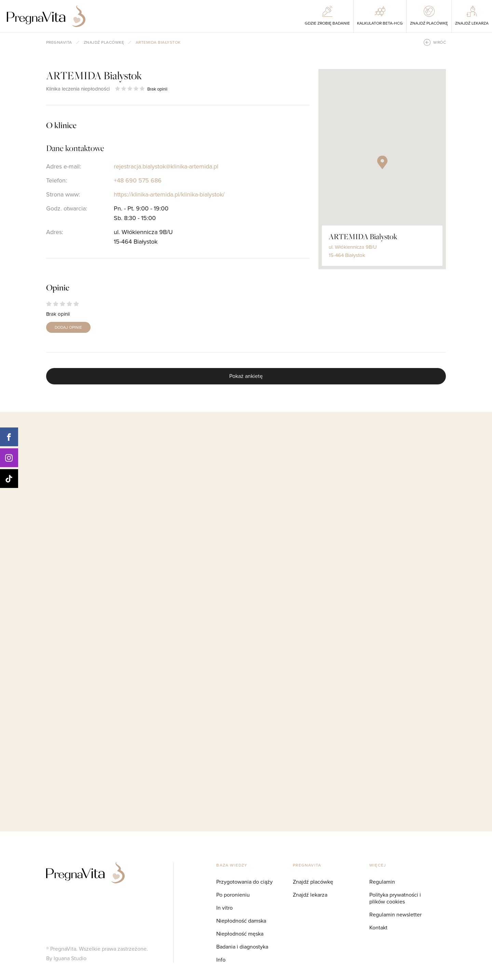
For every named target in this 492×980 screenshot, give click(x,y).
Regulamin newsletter (395, 914)
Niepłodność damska (241, 921)
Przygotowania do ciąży (244, 882)
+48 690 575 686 (138, 180)
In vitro (224, 908)
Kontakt (378, 927)
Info (221, 959)
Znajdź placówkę (104, 42)
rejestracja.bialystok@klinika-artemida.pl (166, 166)
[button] (382, 162)
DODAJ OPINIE (68, 327)
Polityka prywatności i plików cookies (395, 898)
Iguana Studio (70, 958)
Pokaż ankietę (246, 376)
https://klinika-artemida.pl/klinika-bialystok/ (169, 194)
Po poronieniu (233, 895)
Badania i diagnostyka (242, 947)
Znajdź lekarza (310, 895)
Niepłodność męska (240, 934)
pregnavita (59, 42)
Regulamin (382, 882)
